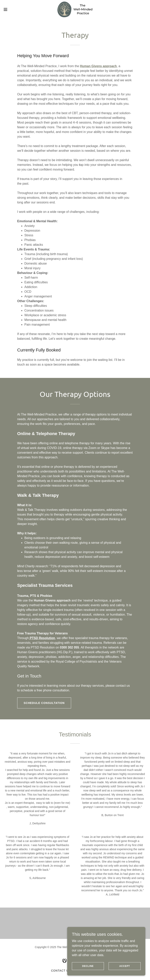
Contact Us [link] (61, 971)
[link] (75, 9)
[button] (13, 9)
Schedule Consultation (44, 703)
